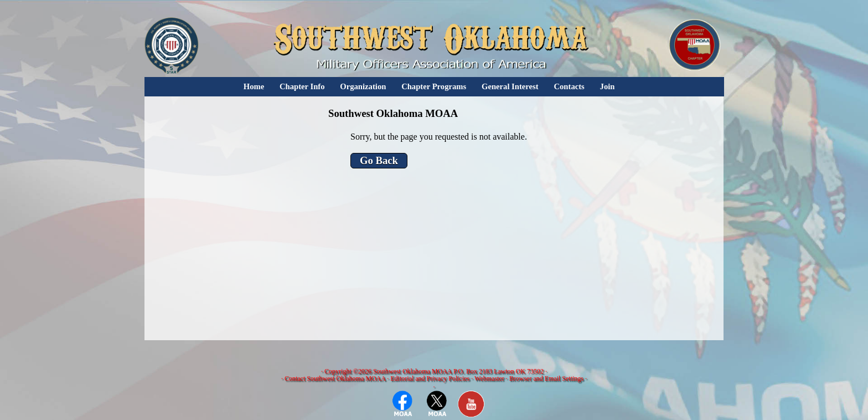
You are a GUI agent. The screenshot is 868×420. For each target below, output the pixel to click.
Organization (363, 86)
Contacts (569, 86)
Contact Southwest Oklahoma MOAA (335, 378)
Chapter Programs (434, 86)
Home (254, 86)
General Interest (510, 86)
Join (608, 86)
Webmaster (489, 378)
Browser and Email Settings (546, 378)
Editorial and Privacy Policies (430, 378)
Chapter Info (302, 86)
